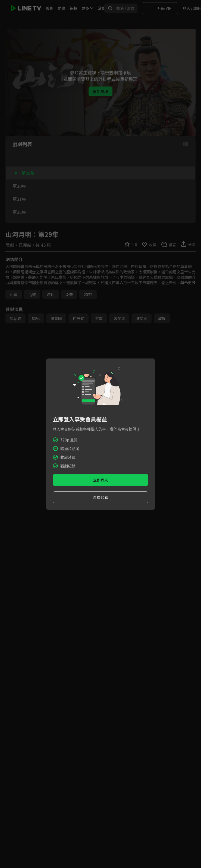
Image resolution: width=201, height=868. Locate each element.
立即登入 (100, 480)
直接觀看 (100, 497)
